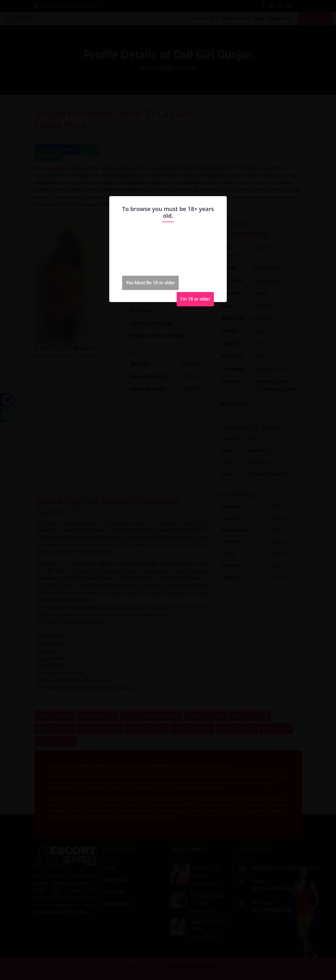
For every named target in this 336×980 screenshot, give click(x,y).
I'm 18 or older (195, 299)
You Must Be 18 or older (150, 283)
